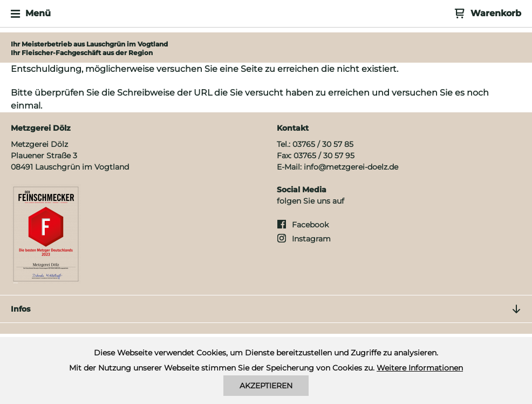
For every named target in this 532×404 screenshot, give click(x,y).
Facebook (310, 225)
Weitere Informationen (420, 368)
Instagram (311, 239)
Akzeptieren (266, 386)
